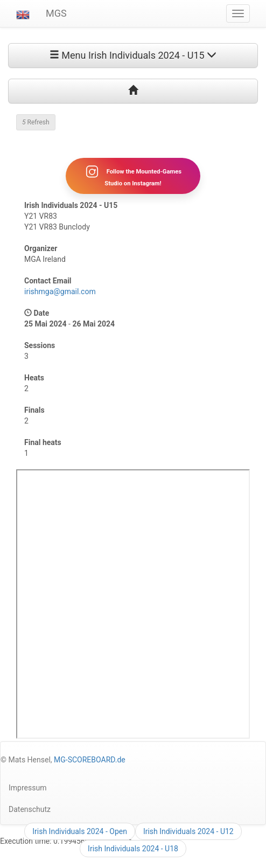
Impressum (27, 788)
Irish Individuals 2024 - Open (80, 831)
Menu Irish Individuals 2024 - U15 (133, 55)
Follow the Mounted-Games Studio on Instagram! (133, 176)
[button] (23, 13)
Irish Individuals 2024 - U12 (188, 831)
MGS (56, 13)
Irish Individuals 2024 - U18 (133, 849)
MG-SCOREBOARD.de (90, 760)
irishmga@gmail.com (60, 291)
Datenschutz (30, 809)
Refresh (36, 122)
